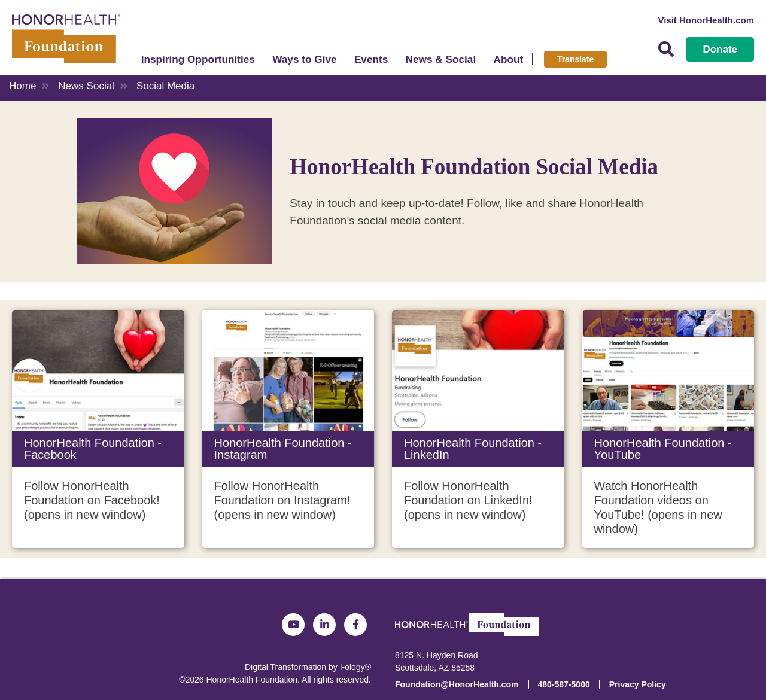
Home (22, 86)
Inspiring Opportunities (198, 59)
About (509, 59)
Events (371, 59)
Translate (575, 59)
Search (666, 49)
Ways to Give (304, 59)
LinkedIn (324, 625)
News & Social (441, 59)
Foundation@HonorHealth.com (457, 684)
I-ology (352, 667)
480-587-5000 (564, 684)
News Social (86, 86)
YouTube (293, 625)
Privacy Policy (638, 684)
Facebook (355, 625)
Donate (720, 49)
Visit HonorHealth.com (706, 20)
